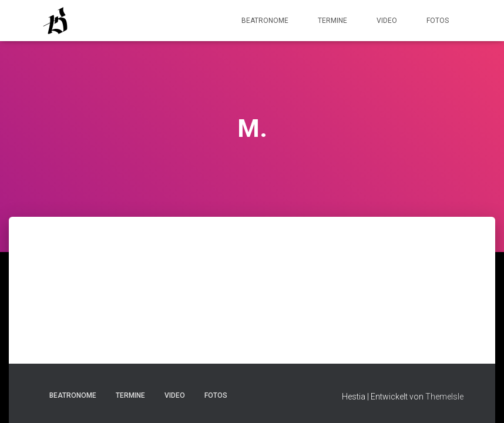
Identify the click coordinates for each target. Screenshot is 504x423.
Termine (332, 21)
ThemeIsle (444, 397)
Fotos (438, 21)
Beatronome (265, 21)
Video (387, 21)
